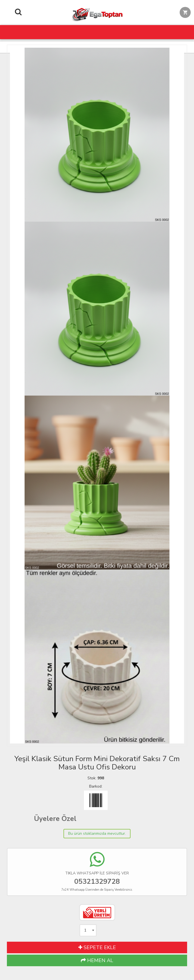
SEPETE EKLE (97, 947)
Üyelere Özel (55, 819)
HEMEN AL (97, 960)
